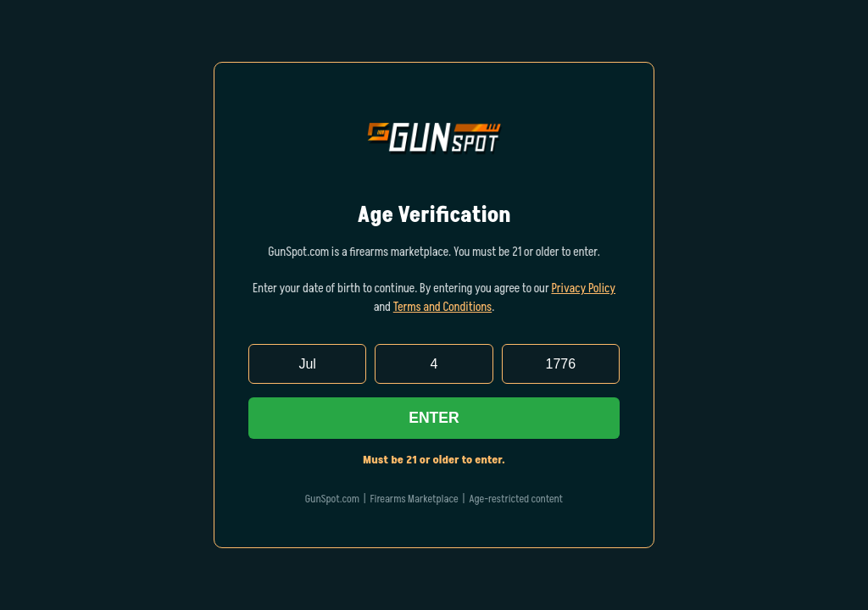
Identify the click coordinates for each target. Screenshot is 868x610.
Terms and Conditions (443, 308)
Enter (434, 418)
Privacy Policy (583, 289)
